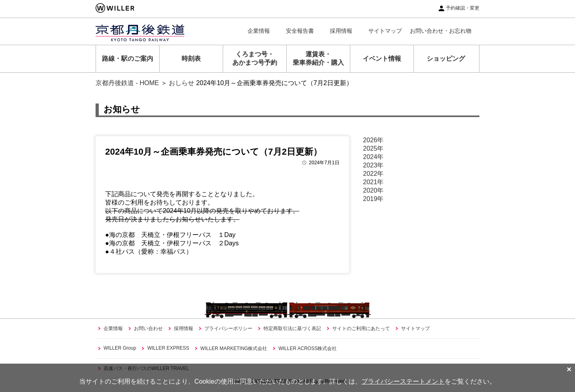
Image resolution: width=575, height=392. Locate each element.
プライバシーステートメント (403, 381)
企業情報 (259, 31)
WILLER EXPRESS (168, 348)
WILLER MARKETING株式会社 (234, 348)
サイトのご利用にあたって (361, 328)
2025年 (373, 148)
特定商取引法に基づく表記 (292, 328)
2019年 (373, 199)
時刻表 (191, 59)
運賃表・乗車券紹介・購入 (318, 58)
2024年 (373, 157)
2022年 (373, 174)
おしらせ (182, 83)
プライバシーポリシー (228, 328)
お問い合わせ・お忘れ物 (441, 31)
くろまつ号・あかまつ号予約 (255, 58)
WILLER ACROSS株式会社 (307, 348)
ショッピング (446, 59)
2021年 (373, 182)
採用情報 (341, 31)
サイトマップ (385, 31)
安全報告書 (300, 31)
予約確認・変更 (463, 8)
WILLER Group (120, 348)
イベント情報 (382, 59)
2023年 (373, 165)
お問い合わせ (148, 328)
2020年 (373, 190)
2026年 (373, 140)
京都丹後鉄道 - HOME (127, 83)
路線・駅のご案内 (128, 59)
